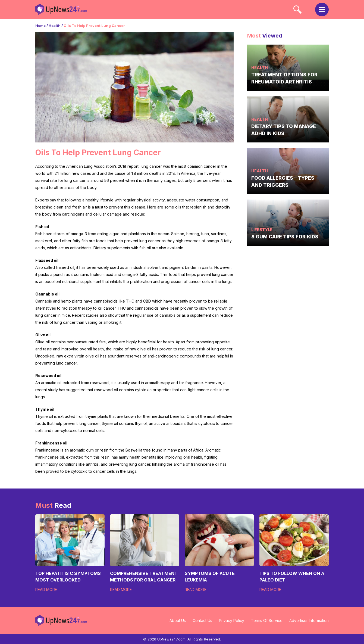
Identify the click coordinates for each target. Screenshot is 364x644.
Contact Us (202, 620)
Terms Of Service (267, 620)
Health (55, 26)
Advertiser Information (309, 620)
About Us (178, 620)
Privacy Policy (232, 620)
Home (40, 26)
